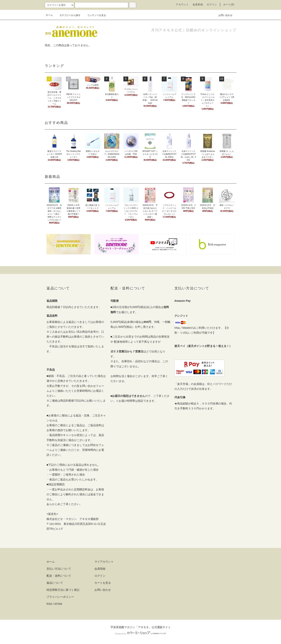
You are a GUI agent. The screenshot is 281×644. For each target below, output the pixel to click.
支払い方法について (59, 569)
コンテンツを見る (94, 15)
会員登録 (198, 5)
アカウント (182, 5)
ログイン (212, 5)
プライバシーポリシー (60, 597)
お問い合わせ (223, 15)
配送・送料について (59, 576)
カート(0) (229, 5)
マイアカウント (104, 562)
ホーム (49, 15)
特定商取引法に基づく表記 (63, 590)
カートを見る (103, 583)
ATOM (58, 604)
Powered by (140, 634)
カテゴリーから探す (68, 15)
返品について (55, 583)
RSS (49, 604)
